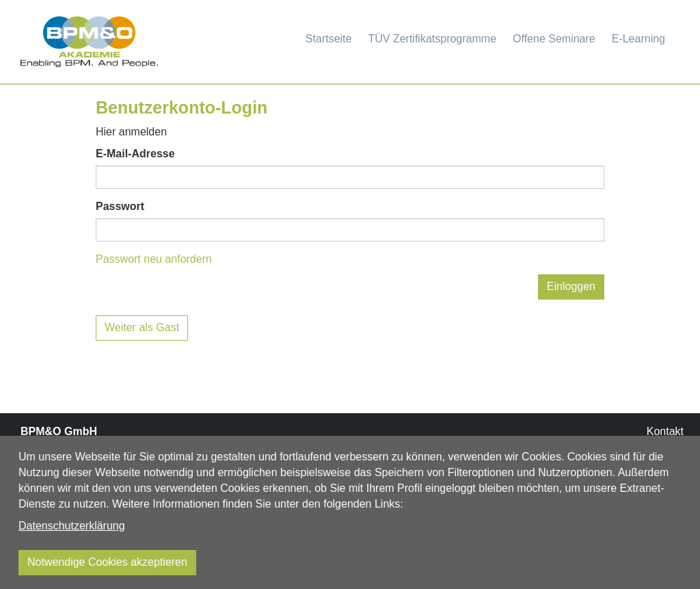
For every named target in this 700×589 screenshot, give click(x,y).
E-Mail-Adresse (135, 154)
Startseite (329, 39)
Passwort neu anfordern (154, 259)
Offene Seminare (554, 39)
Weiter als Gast (142, 327)
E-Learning (638, 39)
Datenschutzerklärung (72, 526)
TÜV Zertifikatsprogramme (432, 39)
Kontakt (665, 431)
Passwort (120, 206)
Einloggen (571, 286)
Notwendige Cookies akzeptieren (107, 562)
